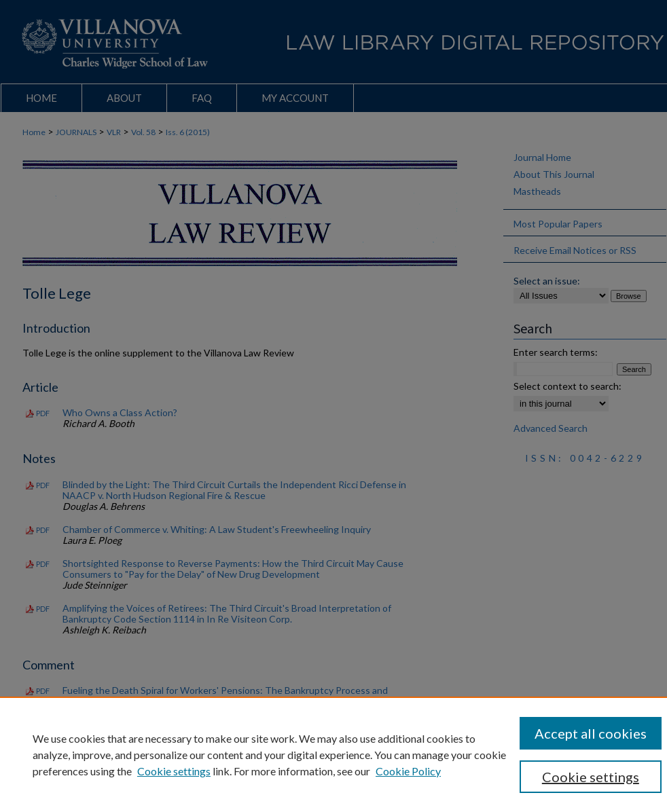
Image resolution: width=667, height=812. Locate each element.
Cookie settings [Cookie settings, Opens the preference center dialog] (591, 777)
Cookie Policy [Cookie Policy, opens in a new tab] (408, 771)
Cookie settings (174, 771)
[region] (333, 754)
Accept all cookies (591, 733)
